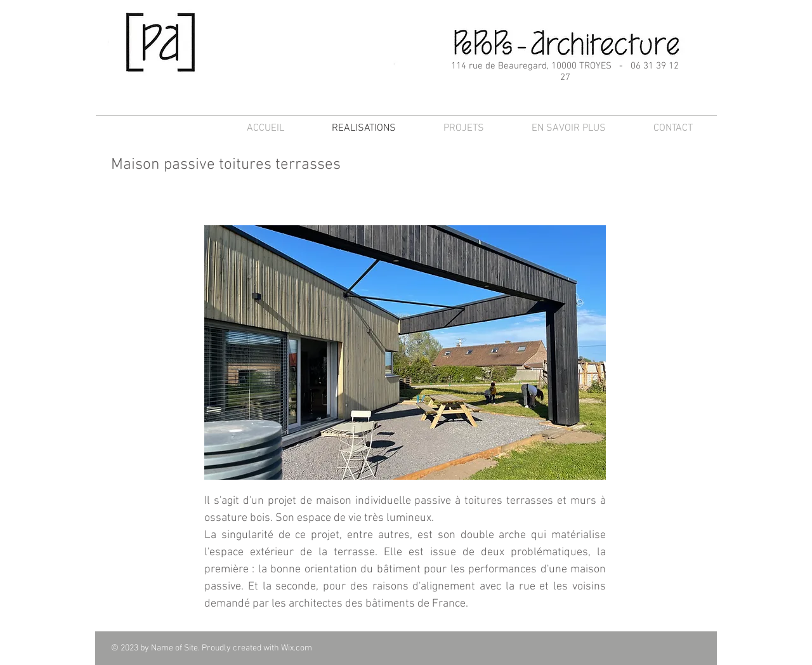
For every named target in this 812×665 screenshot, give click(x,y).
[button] (405, 352)
